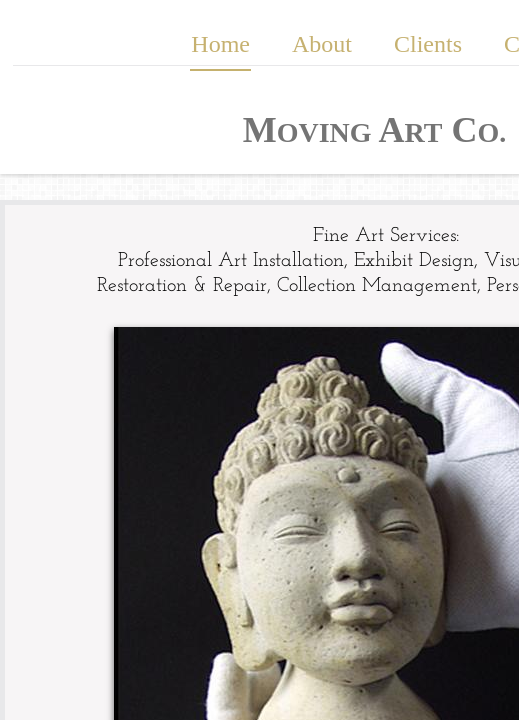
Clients (428, 44)
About (322, 44)
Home (220, 44)
